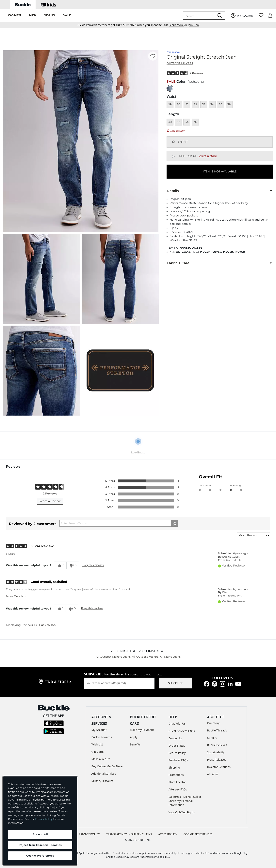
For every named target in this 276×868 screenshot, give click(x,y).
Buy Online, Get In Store (107, 766)
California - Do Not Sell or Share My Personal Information (185, 801)
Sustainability (216, 752)
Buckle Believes (217, 745)
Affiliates (213, 774)
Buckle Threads (217, 730)
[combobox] (200, 15)
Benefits (135, 744)
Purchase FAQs (178, 760)
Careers (212, 738)
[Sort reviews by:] (253, 535)
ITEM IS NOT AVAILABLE (220, 171)
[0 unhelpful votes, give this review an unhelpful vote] (73, 565)
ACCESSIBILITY (168, 834)
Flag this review (93, 565)
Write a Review (50, 501)
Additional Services (104, 774)
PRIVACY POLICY (89, 834)
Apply (134, 737)
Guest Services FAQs (182, 731)
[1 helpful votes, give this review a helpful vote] (60, 608)
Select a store (207, 156)
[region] (40, 821)
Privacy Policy (44, 819)
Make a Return (101, 759)
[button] (15, 15)
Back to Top (47, 625)
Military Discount (102, 781)
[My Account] (243, 15)
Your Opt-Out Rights (182, 812)
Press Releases (217, 760)
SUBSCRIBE (176, 683)
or (178, 25)
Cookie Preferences (198, 834)
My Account (99, 730)
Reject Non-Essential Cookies (40, 845)
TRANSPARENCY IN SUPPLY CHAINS (129, 834)
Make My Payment (142, 730)
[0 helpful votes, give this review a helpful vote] (60, 565)
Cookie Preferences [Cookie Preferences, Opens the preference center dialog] (40, 856)
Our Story (213, 723)
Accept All (40, 834)
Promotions (176, 775)
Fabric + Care (220, 263)
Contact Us (176, 738)
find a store (58, 682)
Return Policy (177, 753)
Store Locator (177, 782)
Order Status (177, 746)
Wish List (97, 744)
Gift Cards (98, 752)
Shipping (174, 767)
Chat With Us (177, 723)
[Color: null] (170, 88)
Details (220, 191)
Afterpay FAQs (178, 789)
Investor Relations (219, 767)
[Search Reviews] (119, 523)
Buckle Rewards (102, 737)
